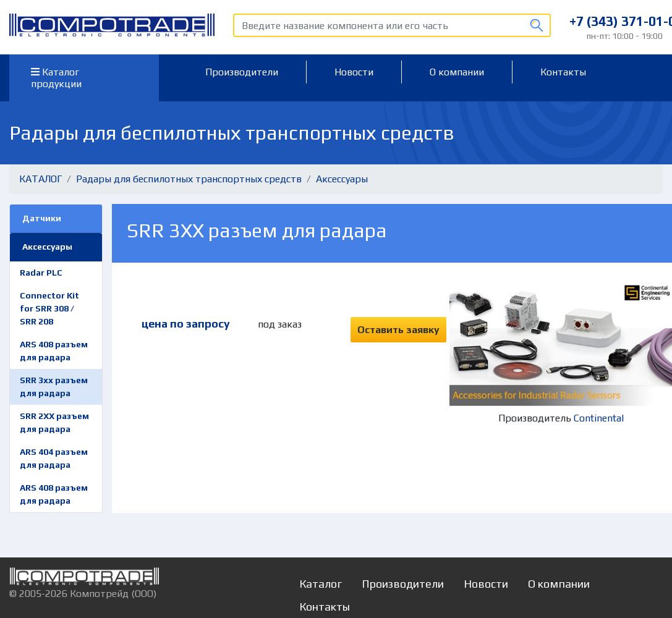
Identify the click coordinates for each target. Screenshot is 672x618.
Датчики (42, 218)
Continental (599, 418)
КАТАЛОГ (40, 179)
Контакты (563, 72)
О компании (457, 72)
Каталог (321, 584)
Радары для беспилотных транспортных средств (189, 179)
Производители (242, 72)
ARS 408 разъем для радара (54, 351)
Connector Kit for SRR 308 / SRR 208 (49, 308)
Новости (354, 72)
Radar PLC (41, 273)
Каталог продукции (56, 78)
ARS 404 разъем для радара (54, 458)
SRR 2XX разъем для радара (54, 422)
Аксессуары (342, 179)
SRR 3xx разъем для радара (54, 387)
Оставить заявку (398, 330)
